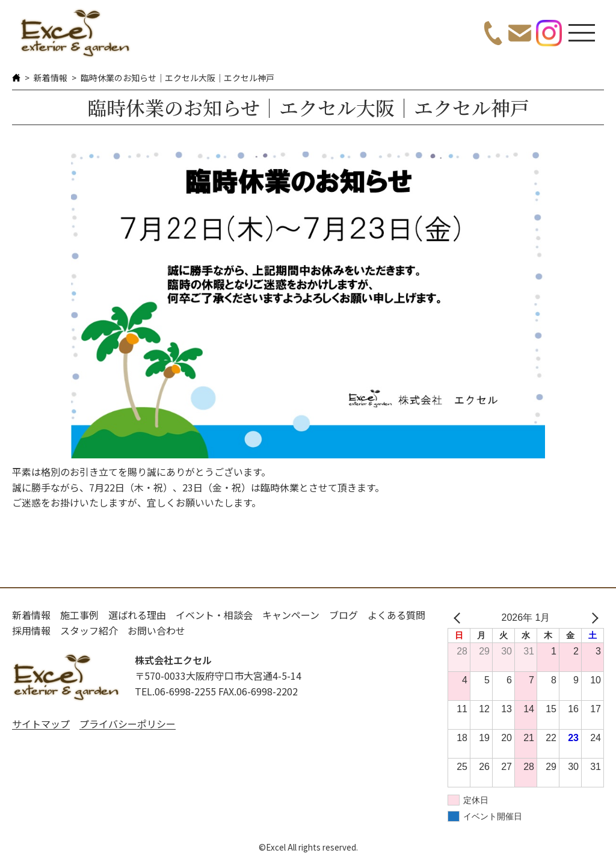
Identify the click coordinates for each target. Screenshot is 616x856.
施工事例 (79, 615)
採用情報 (31, 630)
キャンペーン (291, 615)
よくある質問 (396, 615)
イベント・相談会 (214, 615)
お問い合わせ (156, 630)
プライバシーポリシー (128, 724)
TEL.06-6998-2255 (175, 691)
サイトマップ (41, 724)
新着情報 (51, 78)
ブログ (343, 615)
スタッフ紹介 (89, 630)
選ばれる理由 (137, 615)
